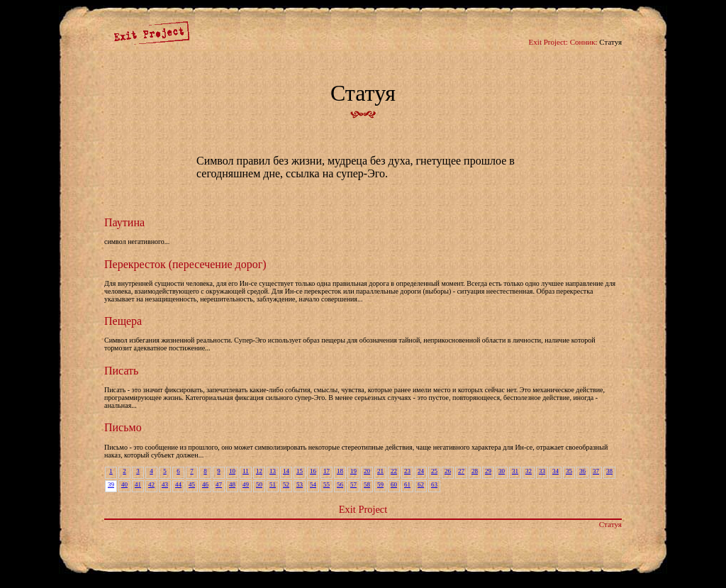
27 (461, 471)
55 (326, 484)
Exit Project (363, 509)
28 (475, 471)
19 (353, 471)
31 (515, 471)
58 (367, 484)
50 (259, 484)
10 (232, 471)
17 (326, 471)
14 (286, 471)
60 (394, 484)
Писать (121, 371)
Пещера (123, 321)
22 (394, 471)
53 (300, 484)
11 (246, 471)
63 (434, 484)
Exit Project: (548, 42)
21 (380, 471)
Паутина (124, 222)
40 (124, 484)
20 (367, 471)
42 (151, 484)
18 (340, 471)
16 (313, 471)
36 (582, 471)
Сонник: (584, 42)
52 (286, 484)
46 (205, 484)
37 (596, 471)
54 (313, 484)
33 (542, 471)
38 (609, 471)
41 (138, 484)
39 (111, 484)
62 (421, 484)
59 (380, 484)
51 (273, 484)
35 (569, 471)
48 (232, 484)
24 (421, 471)
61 (407, 484)
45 (192, 484)
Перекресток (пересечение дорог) (185, 264)
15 (300, 471)
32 (529, 471)
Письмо (123, 427)
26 (448, 471)
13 (273, 471)
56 (340, 484)
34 (555, 471)
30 (502, 471)
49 (246, 484)
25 (434, 471)
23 (407, 471)
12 (259, 471)
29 (488, 471)
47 (219, 484)
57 (353, 484)
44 (178, 484)
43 (165, 484)
